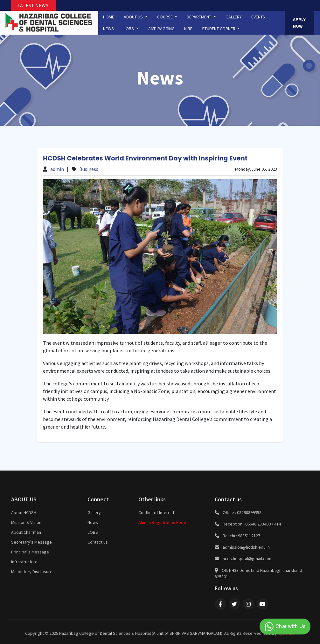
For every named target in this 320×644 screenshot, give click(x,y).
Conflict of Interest (156, 512)
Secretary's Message (31, 542)
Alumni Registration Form (162, 522)
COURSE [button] (165, 17)
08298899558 (249, 512)
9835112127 (249, 536)
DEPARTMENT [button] (199, 17)
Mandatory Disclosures (33, 572)
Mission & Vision (26, 522)
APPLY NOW (299, 23)
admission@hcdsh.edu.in (246, 547)
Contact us (98, 542)
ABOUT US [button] (134, 17)
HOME (109, 17)
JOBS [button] (129, 29)
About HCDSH (24, 512)
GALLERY (234, 17)
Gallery (94, 512)
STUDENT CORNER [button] (219, 29)
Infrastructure (24, 562)
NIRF (188, 29)
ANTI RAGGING (161, 29)
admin (57, 169)
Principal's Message (30, 552)
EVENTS (258, 17)
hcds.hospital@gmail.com (247, 559)
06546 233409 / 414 (263, 524)
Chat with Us (284, 627)
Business (89, 169)
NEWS (108, 29)
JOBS (93, 532)
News (93, 522)
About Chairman (26, 532)
